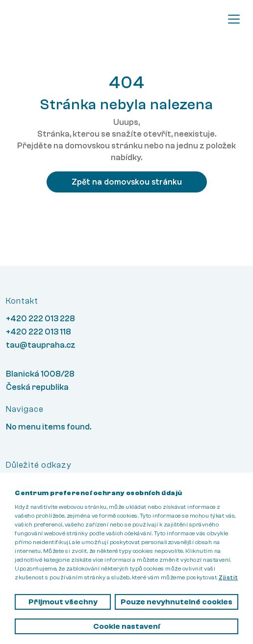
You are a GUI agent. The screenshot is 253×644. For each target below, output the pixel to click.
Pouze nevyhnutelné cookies (177, 602)
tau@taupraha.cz (41, 345)
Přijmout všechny (63, 602)
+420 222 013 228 (40, 319)
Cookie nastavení (126, 626)
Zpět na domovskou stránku (127, 182)
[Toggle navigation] (234, 19)
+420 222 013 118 (38, 332)
